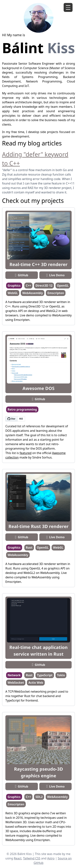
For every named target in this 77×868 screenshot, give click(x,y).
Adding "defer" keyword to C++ (35, 159)
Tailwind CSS (32, 858)
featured (26, 453)
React (18, 858)
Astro (51, 858)
